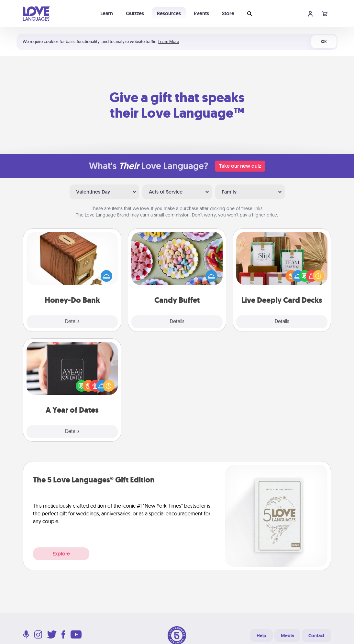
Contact (316, 636)
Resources (169, 13)
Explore (61, 554)
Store (228, 13)
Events (201, 13)
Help (261, 636)
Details (72, 322)
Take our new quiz (240, 166)
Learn (107, 13)
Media (287, 636)
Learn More (169, 42)
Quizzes (135, 13)
